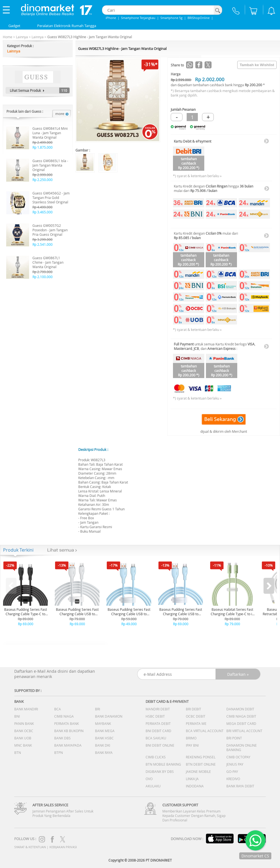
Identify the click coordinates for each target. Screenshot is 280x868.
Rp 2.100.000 (42, 277)
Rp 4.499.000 (42, 207)
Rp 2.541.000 (42, 244)
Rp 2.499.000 (42, 142)
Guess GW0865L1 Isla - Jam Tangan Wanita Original (50, 165)
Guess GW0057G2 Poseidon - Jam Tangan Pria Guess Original (50, 230)
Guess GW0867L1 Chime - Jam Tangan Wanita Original (48, 262)
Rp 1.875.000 (42, 147)
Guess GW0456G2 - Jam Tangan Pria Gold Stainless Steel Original (51, 198)
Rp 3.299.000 (42, 239)
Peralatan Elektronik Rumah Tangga (67, 26)
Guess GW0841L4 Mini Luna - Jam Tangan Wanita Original (50, 133)
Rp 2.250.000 (42, 180)
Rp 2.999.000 (42, 175)
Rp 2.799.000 (42, 272)
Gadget (14, 26)
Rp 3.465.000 (42, 212)
